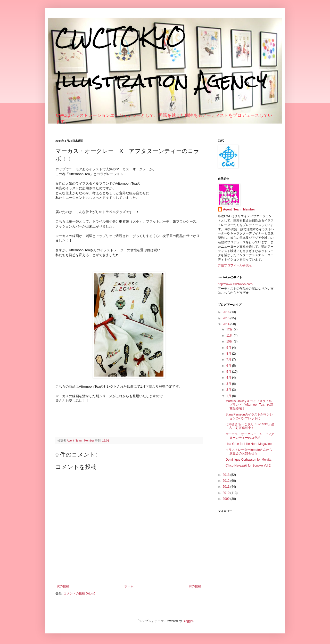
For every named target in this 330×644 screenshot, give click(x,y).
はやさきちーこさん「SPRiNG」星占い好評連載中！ (250, 426)
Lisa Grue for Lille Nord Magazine (249, 444)
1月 (229, 396)
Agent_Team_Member (239, 209)
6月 (229, 366)
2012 (227, 481)
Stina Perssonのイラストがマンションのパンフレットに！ (249, 416)
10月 (230, 341)
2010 (227, 493)
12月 (230, 329)
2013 (227, 475)
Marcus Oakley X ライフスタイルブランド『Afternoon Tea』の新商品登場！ (250, 405)
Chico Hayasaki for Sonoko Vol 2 (248, 466)
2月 (229, 390)
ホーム (129, 586)
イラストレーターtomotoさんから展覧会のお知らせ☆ (249, 452)
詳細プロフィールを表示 (235, 265)
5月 (229, 372)
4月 (229, 378)
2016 (227, 312)
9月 (229, 348)
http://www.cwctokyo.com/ (236, 284)
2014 (227, 324)
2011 (227, 487)
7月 (229, 360)
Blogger (188, 621)
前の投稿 (195, 586)
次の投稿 (63, 586)
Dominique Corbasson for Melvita (248, 460)
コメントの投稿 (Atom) (79, 593)
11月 (230, 336)
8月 (229, 354)
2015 (227, 318)
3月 (229, 384)
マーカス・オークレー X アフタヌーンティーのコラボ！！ (250, 436)
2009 (227, 499)
